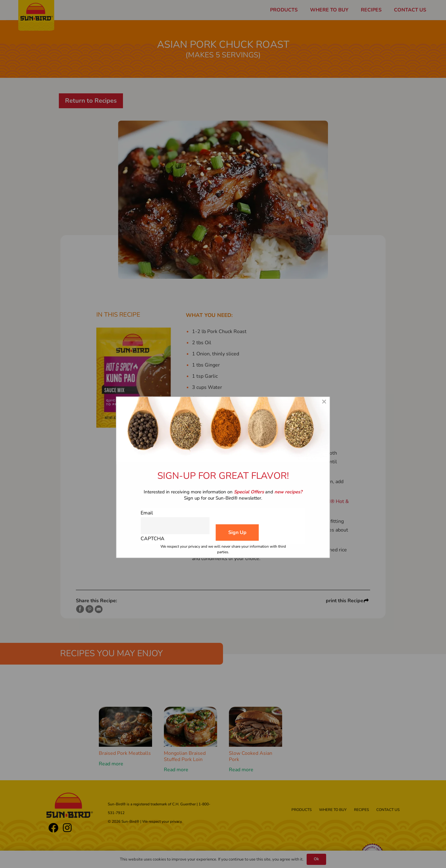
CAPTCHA (153, 538)
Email (147, 513)
